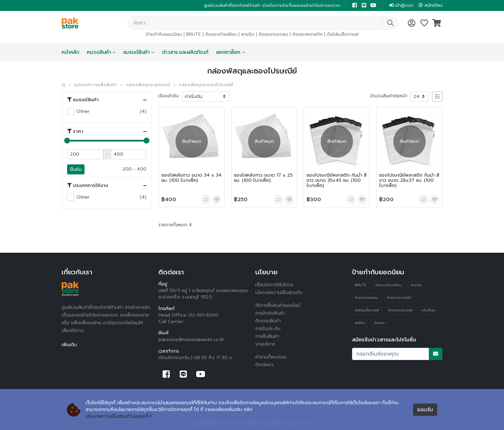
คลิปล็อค (428, 310)
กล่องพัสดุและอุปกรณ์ (148, 85)
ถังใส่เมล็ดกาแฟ (343, 34)
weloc (360, 323)
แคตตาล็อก (228, 52)
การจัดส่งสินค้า (270, 313)
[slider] (67, 141)
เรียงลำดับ (169, 96)
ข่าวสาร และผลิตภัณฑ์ (185, 52)
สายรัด (248, 34)
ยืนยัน (76, 169)
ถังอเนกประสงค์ (400, 310)
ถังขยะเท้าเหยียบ (221, 34)
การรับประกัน (268, 329)
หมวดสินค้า (99, 52)
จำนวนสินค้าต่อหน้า (389, 96)
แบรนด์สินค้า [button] (83, 100)
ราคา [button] (75, 131)
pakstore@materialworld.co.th (191, 340)
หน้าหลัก (70, 52)
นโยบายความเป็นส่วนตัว (279, 293)
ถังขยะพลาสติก (307, 34)
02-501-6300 (204, 315)
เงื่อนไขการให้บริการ (274, 285)
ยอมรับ (425, 410)
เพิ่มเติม (69, 345)
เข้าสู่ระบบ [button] (401, 5)
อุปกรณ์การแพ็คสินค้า (96, 85)
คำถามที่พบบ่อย (271, 357)
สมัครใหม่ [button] (430, 5)
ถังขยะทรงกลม (273, 34)
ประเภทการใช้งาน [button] (88, 185)
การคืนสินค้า (267, 336)
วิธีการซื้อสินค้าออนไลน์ (278, 305)
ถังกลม (379, 323)
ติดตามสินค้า (268, 321)
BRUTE (194, 34)
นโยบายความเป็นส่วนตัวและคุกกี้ (119, 416)
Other (83, 111)
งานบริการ (265, 344)
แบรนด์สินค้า (136, 52)
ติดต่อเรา (264, 365)
